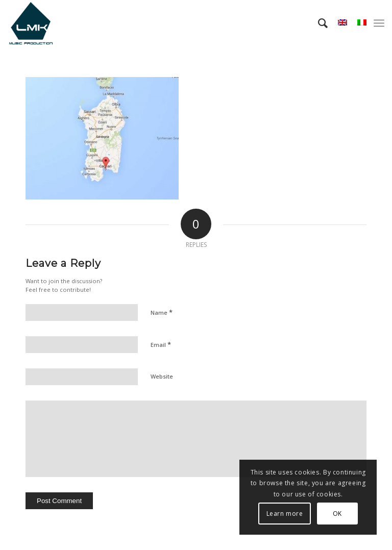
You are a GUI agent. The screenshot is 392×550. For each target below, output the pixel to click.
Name (162, 312)
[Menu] (379, 23)
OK (337, 514)
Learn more (285, 514)
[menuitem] (318, 23)
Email (161, 344)
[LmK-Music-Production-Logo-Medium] (31, 23)
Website (162, 376)
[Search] (318, 23)
